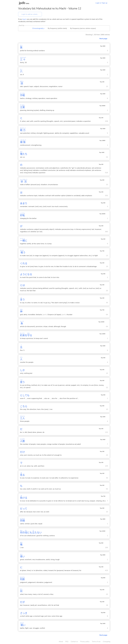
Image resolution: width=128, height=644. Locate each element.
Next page (103, 39)
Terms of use (96, 642)
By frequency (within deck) (57, 28)
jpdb (22, 3)
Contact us (74, 642)
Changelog (107, 642)
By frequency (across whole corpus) (83, 28)
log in (24, 19)
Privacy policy (85, 642)
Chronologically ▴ (38, 28)
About (61, 642)
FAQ (67, 642)
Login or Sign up (101, 3)
